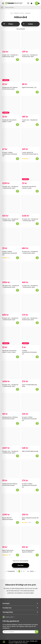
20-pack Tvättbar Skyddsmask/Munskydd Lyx (29, 419)
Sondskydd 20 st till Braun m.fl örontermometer (10, 418)
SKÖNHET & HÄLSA (19, 13)
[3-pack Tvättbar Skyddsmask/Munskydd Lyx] (11, 237)
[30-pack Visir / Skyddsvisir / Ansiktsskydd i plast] (11, 303)
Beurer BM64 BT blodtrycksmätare (8, 519)
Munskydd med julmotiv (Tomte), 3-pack (29, 187)
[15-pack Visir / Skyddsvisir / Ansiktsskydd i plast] (30, 271)
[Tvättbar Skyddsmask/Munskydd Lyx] (30, 336)
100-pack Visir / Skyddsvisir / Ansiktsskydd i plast (11, 286)
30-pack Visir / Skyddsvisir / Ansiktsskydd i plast (10, 319)
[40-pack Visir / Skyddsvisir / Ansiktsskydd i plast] (30, 204)
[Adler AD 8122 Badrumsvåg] (30, 437)
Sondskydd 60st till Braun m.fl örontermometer (10, 485)
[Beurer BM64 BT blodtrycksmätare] (11, 503)
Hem (12, 13)
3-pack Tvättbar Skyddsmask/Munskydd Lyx (10, 253)
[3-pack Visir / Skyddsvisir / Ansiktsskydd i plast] (30, 40)
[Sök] (20, 7)
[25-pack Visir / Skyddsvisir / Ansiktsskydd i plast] (30, 237)
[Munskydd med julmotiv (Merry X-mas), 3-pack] (11, 336)
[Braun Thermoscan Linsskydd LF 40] (11, 536)
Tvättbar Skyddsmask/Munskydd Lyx (29, 352)
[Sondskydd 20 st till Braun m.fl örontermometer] (11, 402)
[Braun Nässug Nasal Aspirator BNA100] (30, 536)
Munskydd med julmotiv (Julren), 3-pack (9, 121)
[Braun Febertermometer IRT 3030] (30, 503)
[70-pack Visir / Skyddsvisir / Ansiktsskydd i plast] (11, 172)
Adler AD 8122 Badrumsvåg (30, 451)
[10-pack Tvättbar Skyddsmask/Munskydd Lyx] (11, 138)
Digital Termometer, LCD (29, 87)
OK (37, 632)
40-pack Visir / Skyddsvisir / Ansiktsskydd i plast (30, 220)
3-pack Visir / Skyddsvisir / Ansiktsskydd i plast (30, 56)
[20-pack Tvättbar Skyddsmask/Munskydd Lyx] (30, 402)
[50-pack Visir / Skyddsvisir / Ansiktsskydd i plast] (11, 370)
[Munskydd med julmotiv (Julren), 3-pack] (11, 105)
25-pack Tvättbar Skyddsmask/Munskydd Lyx (29, 485)
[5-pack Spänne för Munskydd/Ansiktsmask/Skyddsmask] (30, 138)
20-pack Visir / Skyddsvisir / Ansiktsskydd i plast (10, 220)
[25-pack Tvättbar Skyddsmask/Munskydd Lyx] (30, 469)
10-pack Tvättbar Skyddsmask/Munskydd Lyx (10, 154)
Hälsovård (28, 13)
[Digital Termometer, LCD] (30, 73)
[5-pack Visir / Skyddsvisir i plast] (30, 105)
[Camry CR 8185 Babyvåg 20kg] (30, 370)
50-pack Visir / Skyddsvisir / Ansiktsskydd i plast (10, 385)
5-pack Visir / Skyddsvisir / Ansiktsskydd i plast (30, 319)
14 (28, 571)
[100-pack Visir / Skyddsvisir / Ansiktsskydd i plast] (11, 271)
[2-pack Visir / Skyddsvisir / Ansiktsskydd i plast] (11, 40)
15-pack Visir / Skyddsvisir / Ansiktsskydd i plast (30, 286)
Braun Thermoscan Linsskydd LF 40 (8, 551)
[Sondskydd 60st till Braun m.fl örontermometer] (11, 469)
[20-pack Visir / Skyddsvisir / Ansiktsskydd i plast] (11, 204)
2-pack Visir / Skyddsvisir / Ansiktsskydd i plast (10, 56)
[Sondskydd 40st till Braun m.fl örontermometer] (11, 73)
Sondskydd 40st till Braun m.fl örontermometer (10, 88)
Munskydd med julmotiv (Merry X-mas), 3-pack (9, 351)
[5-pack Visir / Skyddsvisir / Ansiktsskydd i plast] (30, 303)
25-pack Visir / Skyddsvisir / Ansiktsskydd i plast (30, 252)
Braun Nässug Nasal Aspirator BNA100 (28, 551)
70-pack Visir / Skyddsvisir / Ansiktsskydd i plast (10, 187)
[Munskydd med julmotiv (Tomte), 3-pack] (30, 172)
